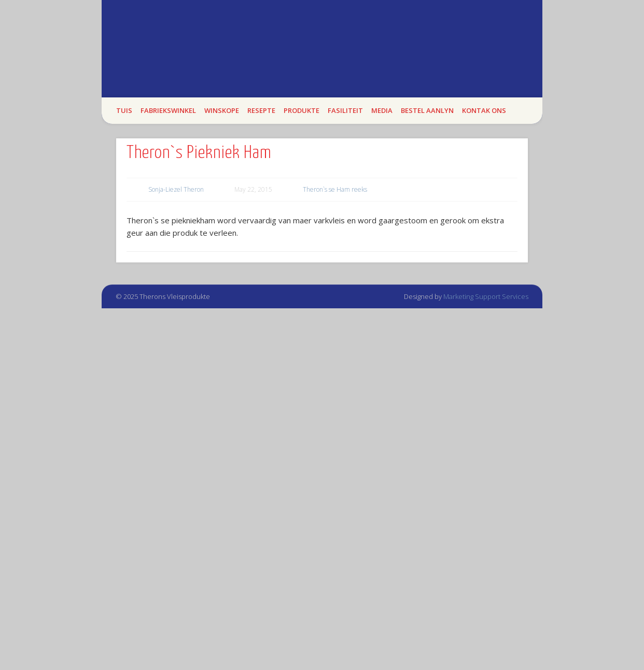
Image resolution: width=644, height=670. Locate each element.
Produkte (302, 110)
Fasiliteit (345, 110)
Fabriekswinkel (168, 110)
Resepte (261, 110)
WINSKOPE (222, 110)
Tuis (124, 110)
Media (382, 110)
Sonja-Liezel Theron (176, 189)
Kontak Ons (484, 110)
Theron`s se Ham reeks (335, 189)
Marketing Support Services (486, 296)
